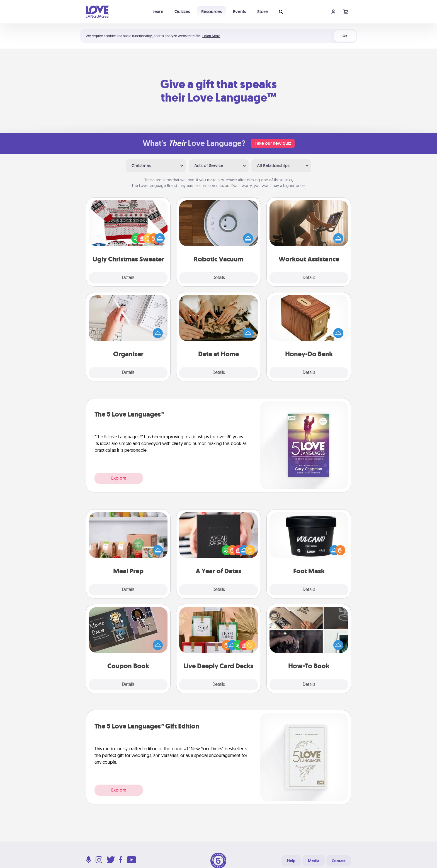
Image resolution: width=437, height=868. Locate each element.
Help (291, 861)
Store (263, 12)
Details (128, 278)
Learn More (211, 36)
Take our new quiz (273, 143)
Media (314, 861)
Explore (119, 478)
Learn (158, 12)
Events (240, 12)
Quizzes (182, 12)
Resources (212, 12)
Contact (339, 861)
